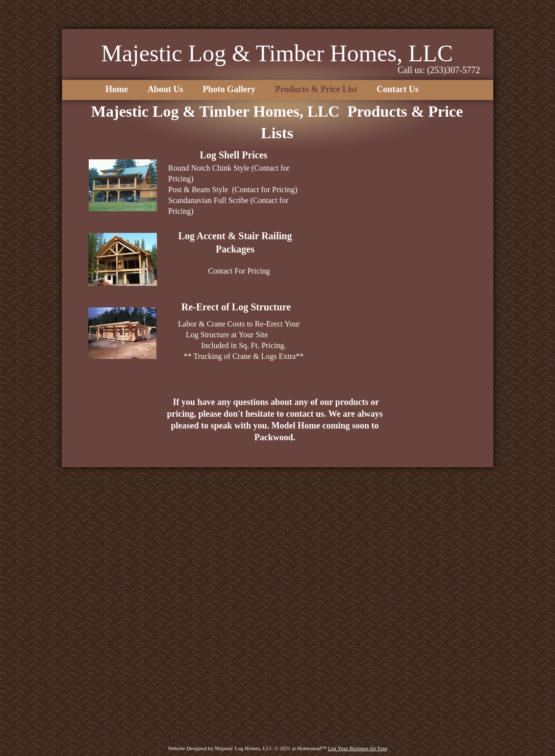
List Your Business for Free (358, 748)
